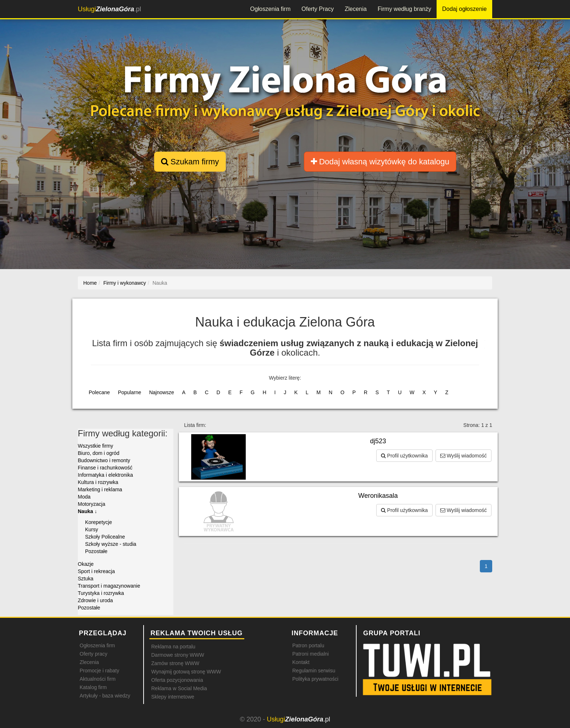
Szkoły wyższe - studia (111, 544)
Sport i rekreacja (96, 571)
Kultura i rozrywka (98, 482)
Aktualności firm (98, 679)
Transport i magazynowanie (109, 586)
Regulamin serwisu (314, 671)
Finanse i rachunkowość (105, 468)
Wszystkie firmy (95, 446)
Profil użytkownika (404, 456)
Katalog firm (93, 687)
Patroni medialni (310, 654)
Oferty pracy (93, 654)
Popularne (129, 392)
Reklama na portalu (173, 647)
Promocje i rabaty (99, 671)
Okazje (86, 564)
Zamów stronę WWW (175, 663)
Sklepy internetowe (173, 697)
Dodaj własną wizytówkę (380, 162)
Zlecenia (356, 9)
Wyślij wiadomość (463, 456)
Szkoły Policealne (105, 537)
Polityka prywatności (315, 679)
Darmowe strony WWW (178, 655)
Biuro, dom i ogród (99, 453)
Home (90, 283)
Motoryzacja (91, 504)
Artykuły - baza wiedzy (105, 696)
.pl (109, 9)
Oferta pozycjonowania (177, 680)
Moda (84, 497)
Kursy (92, 529)
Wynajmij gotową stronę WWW (186, 672)
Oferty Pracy (318, 9)
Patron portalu (308, 645)
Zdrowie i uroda (95, 600)
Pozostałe (96, 551)
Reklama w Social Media (179, 688)
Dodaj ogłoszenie (464, 9)
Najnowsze (161, 392)
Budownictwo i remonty (104, 460)
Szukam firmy (190, 162)
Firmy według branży (405, 9)
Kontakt (301, 662)
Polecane (99, 392)
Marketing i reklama (100, 489)
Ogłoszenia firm (270, 9)
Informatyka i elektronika (105, 475)
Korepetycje (99, 522)
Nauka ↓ (87, 511)
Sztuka (86, 579)
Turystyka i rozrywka (101, 593)
